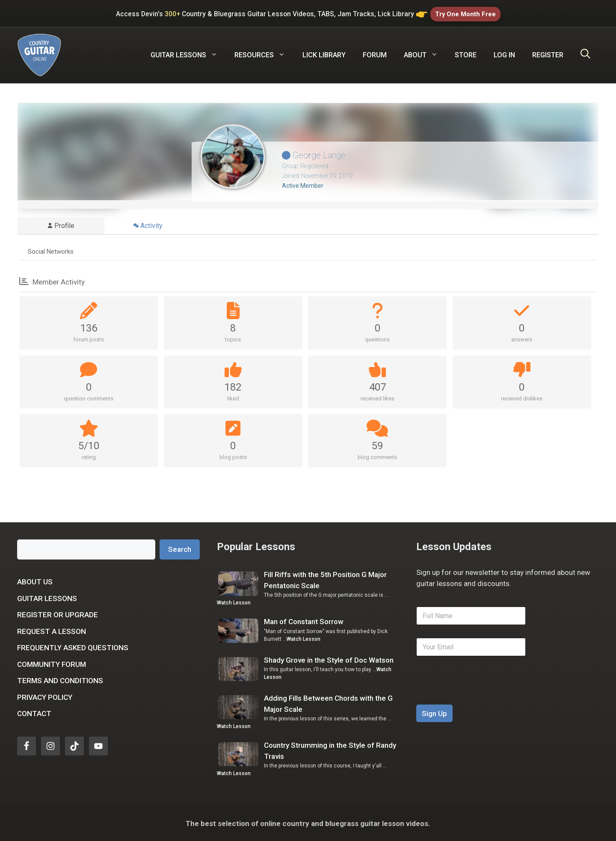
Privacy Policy (45, 694)
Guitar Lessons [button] (188, 52)
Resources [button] (264, 52)
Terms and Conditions (60, 677)
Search (180, 546)
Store (466, 52)
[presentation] (481, 696)
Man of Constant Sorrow (304, 618)
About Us (35, 578)
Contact (34, 710)
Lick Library (324, 52)
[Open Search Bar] (585, 52)
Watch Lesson (234, 599)
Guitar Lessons (47, 595)
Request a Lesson (52, 628)
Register (548, 52)
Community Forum (52, 661)
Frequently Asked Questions (73, 644)
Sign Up (434, 710)
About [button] (425, 52)
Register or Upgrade (58, 611)
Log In (504, 52)
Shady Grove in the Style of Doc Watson (329, 657)
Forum (375, 52)
